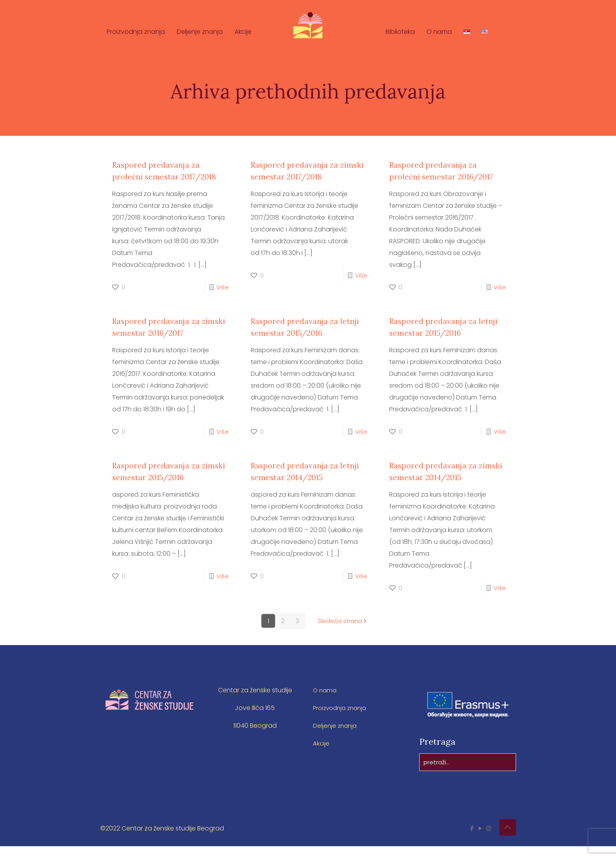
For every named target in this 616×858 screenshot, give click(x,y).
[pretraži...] (468, 774)
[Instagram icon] (489, 840)
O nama (326, 702)
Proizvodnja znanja (342, 720)
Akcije (321, 755)
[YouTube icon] (480, 840)
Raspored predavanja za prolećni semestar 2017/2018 (161, 176)
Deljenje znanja (336, 737)
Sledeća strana (343, 633)
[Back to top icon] (508, 839)
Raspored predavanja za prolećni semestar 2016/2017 (438, 176)
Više (222, 299)
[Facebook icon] (472, 840)
